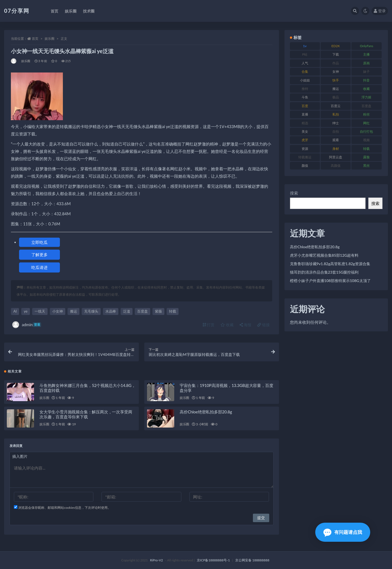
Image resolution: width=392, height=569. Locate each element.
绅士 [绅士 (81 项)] (336, 123)
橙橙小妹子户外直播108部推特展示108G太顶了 (330, 281)
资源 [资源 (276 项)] (305, 149)
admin (27, 325)
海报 (246, 325)
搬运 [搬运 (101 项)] (336, 89)
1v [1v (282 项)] (305, 46)
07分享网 (17, 11)
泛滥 (127, 311)
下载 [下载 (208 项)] (336, 54)
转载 (173, 311)
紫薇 (158, 311)
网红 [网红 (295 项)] (366, 123)
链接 (264, 325)
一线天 (40, 311)
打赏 (209, 325)
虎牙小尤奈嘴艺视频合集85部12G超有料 (324, 255)
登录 (380, 11)
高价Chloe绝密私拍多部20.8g (206, 412)
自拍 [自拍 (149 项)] (336, 131)
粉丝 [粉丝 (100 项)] (366, 114)
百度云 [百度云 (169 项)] (336, 106)
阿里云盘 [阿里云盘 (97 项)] (336, 157)
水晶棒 (111, 311)
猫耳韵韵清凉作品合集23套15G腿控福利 (324, 272)
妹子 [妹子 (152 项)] (366, 72)
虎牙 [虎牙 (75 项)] (305, 140)
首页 (35, 39)
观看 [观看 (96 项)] (336, 140)
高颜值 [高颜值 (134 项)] (336, 166)
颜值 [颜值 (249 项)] (305, 166)
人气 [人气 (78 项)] (305, 63)
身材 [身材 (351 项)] (336, 149)
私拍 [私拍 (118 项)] (336, 114)
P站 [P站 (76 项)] (305, 54)
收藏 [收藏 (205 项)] (366, 89)
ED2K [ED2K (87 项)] (336, 46)
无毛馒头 (91, 311)
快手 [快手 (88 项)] (336, 80)
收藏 (227, 325)
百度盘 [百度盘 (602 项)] (366, 106)
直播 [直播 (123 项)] (305, 114)
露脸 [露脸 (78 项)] (366, 157)
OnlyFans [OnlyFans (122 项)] (367, 46)
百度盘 (143, 311)
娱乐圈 (50, 39)
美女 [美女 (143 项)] (305, 131)
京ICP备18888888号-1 (213, 560)
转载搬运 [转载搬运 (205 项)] (305, 157)
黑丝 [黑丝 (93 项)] (366, 166)
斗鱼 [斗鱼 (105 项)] (305, 97)
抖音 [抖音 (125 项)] (366, 80)
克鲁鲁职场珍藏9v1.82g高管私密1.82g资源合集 (330, 264)
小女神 (58, 311)
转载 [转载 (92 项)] (366, 149)
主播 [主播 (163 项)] (366, 54)
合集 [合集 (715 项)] (305, 72)
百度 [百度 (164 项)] (305, 106)
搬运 (73, 311)
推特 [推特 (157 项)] (305, 89)
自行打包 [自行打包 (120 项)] (366, 131)
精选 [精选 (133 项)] (305, 123)
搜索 (294, 193)
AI (15, 311)
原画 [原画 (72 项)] (366, 63)
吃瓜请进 (39, 267)
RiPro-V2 (156, 560)
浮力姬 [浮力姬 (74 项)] (366, 97)
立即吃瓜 (39, 242)
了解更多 (39, 255)
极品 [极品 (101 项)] (336, 97)
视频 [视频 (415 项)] (366, 140)
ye (25, 311)
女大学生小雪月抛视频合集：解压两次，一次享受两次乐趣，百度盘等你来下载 (86, 414)
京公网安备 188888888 (252, 560)
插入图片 (20, 456)
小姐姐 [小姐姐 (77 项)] (305, 80)
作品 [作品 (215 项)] (336, 63)
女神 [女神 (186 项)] (336, 72)
